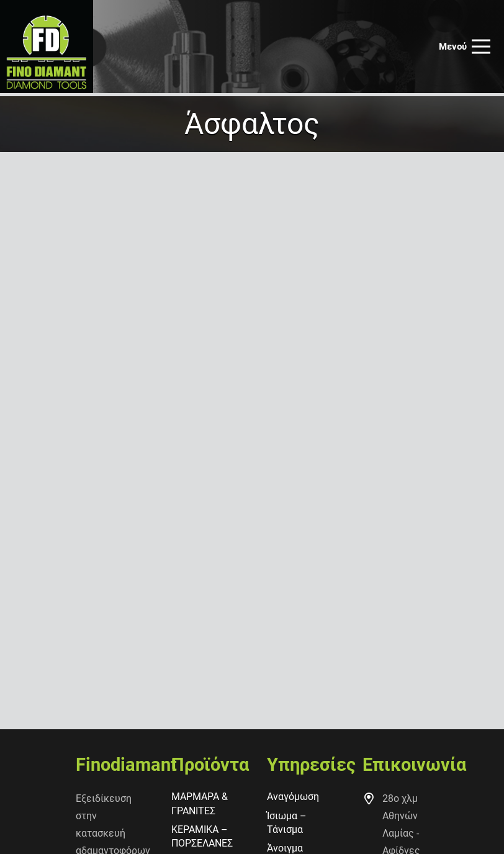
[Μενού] (465, 47)
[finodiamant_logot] (47, 47)
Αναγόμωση (293, 797)
